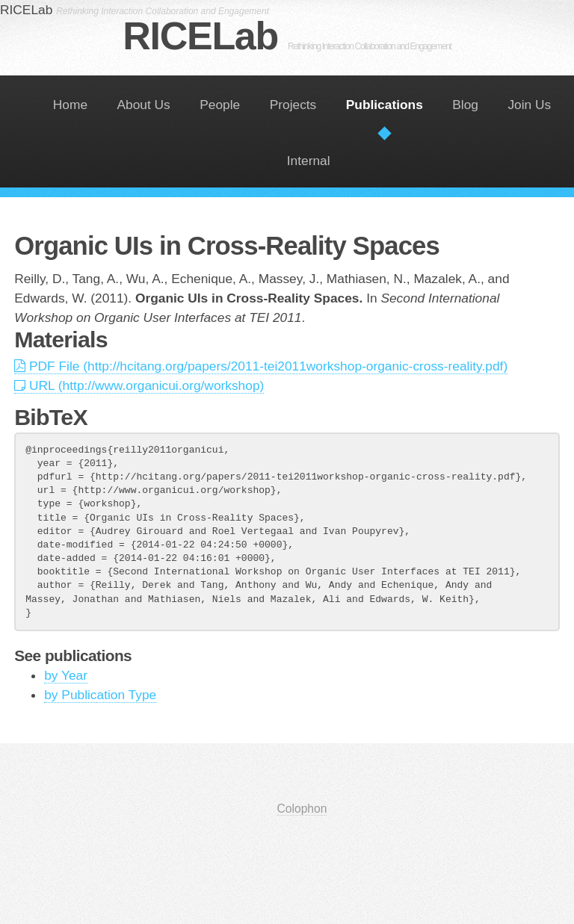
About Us (144, 105)
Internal (309, 161)
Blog (465, 105)
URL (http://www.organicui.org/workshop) (139, 385)
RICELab (287, 36)
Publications (385, 105)
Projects (293, 105)
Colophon (302, 809)
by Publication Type (100, 695)
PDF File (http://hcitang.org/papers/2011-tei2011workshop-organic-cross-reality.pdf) (261, 366)
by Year (66, 675)
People (220, 105)
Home (70, 105)
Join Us (529, 105)
